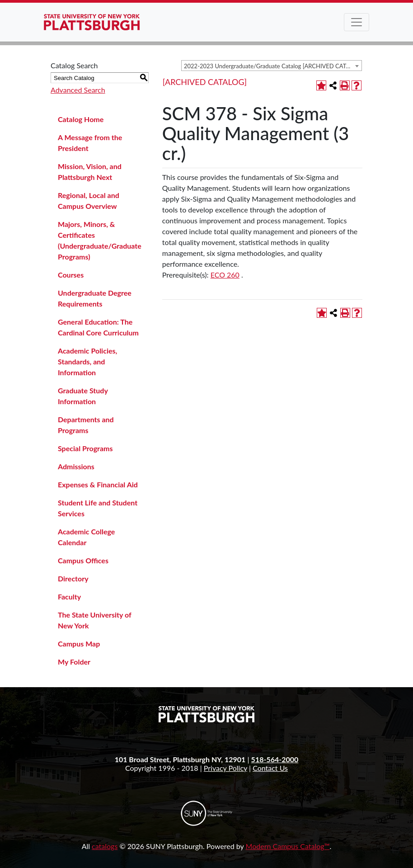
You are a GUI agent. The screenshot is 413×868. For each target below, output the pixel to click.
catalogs (105, 846)
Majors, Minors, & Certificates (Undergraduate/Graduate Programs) (100, 240)
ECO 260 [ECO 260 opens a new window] (225, 275)
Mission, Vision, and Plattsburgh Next (90, 172)
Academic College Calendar (86, 537)
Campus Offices (83, 560)
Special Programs (85, 448)
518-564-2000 (275, 759)
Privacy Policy (225, 768)
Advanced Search (78, 90)
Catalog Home (81, 119)
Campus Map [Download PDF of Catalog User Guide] (79, 644)
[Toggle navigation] (357, 22)
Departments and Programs (86, 425)
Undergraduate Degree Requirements (95, 298)
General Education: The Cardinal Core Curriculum (98, 327)
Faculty (69, 597)
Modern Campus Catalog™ (288, 846)
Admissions (76, 466)
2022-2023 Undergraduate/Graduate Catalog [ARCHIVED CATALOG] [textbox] (273, 66)
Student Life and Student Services (98, 508)
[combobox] (272, 66)
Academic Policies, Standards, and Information (87, 361)
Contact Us (270, 768)
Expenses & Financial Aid (98, 484)
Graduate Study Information (83, 396)
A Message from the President (90, 143)
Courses (71, 275)
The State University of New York (94, 620)
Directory (73, 578)
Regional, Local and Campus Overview (89, 200)
